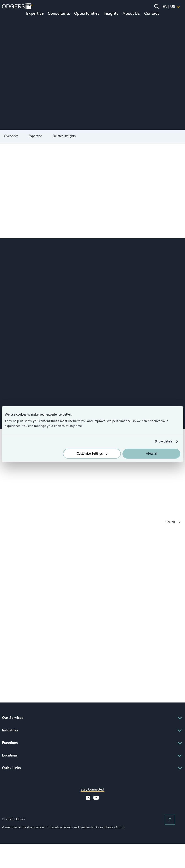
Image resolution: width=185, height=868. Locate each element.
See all (173, 522)
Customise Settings (92, 454)
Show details (164, 442)
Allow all (151, 454)
